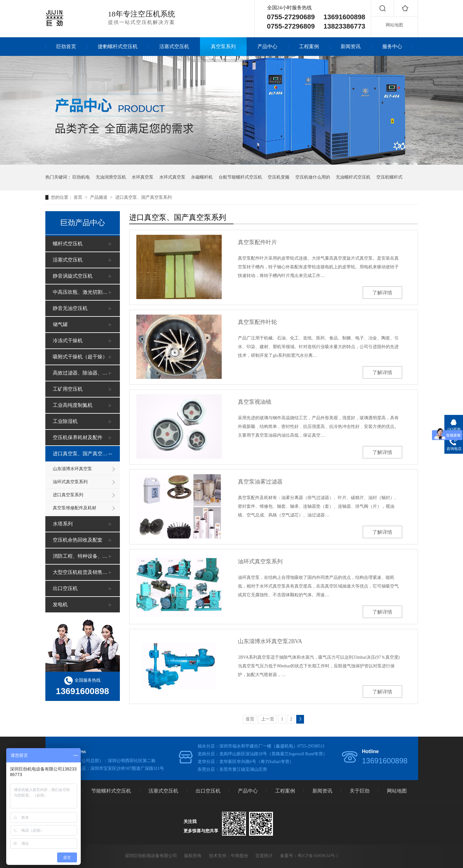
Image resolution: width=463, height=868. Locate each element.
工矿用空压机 (68, 389)
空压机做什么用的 (313, 177)
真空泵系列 (223, 46)
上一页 (268, 719)
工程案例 (309, 46)
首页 (79, 197)
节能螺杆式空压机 (111, 791)
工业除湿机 (65, 421)
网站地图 (394, 25)
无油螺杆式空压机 (353, 177)
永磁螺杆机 (202, 177)
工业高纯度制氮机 (73, 405)
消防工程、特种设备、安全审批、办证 (82, 556)
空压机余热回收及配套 (78, 540)
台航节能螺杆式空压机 (240, 177)
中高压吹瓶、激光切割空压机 (82, 292)
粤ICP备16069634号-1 (318, 856)
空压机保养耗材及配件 (78, 437)
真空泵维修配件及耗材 (75, 508)
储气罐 (60, 324)
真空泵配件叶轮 (257, 322)
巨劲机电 (81, 177)
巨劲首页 (66, 46)
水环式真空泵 (172, 177)
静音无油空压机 (70, 308)
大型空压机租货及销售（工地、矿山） (82, 572)
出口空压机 (65, 588)
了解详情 (382, 293)
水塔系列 (63, 524)
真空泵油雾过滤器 (260, 482)
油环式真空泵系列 (70, 482)
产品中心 (267, 46)
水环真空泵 (143, 177)
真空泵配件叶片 (257, 242)
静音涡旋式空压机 (73, 276)
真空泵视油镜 (255, 402)
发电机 (60, 604)
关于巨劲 (360, 791)
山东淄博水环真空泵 (72, 469)
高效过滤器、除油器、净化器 (82, 373)
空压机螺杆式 (389, 177)
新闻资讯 (351, 46)
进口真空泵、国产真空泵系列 (143, 197)
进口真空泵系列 (68, 495)
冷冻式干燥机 (68, 341)
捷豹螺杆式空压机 (118, 46)
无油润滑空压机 (111, 177)
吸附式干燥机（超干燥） (80, 357)
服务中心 (392, 46)
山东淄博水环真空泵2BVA (270, 641)
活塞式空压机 (174, 46)
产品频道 (99, 197)
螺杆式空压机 (68, 244)
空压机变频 (279, 177)
